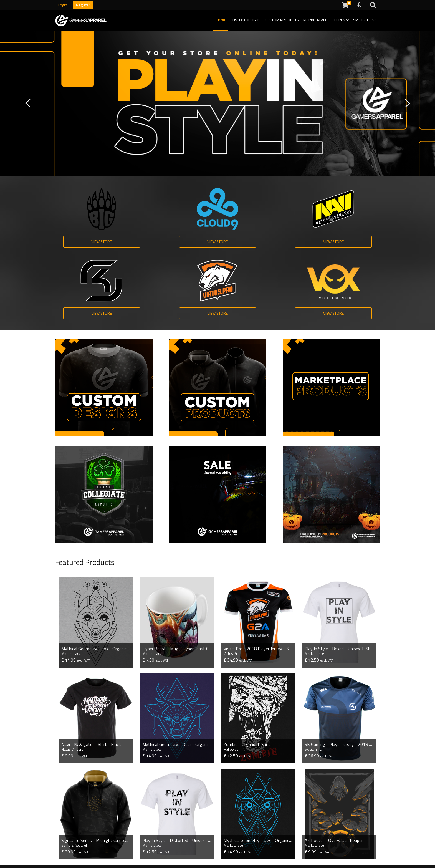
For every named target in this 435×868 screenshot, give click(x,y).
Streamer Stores (71, 846)
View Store (82, 242)
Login (63, 5)
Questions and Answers (172, 837)
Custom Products (282, 20)
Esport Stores (68, 837)
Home (221, 20)
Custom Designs (246, 20)
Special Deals (365, 20)
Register (83, 5)
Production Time (165, 829)
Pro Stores (65, 829)
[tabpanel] (217, 103)
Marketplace (315, 20)
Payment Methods (167, 846)
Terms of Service (225, 837)
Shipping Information (229, 829)
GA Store (111, 854)
